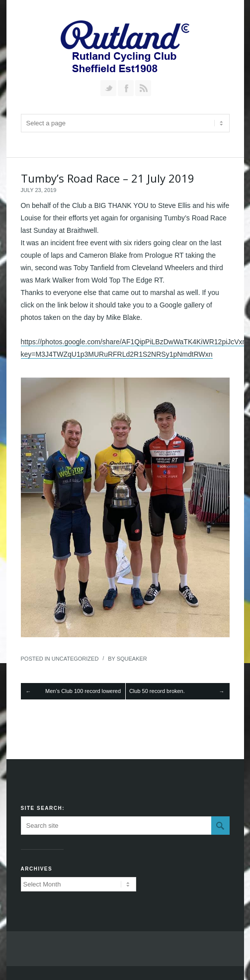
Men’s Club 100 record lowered (83, 691)
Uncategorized (75, 659)
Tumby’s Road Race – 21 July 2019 (108, 178)
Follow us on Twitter (108, 88)
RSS (143, 88)
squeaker (132, 659)
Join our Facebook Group (126, 88)
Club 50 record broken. (157, 691)
